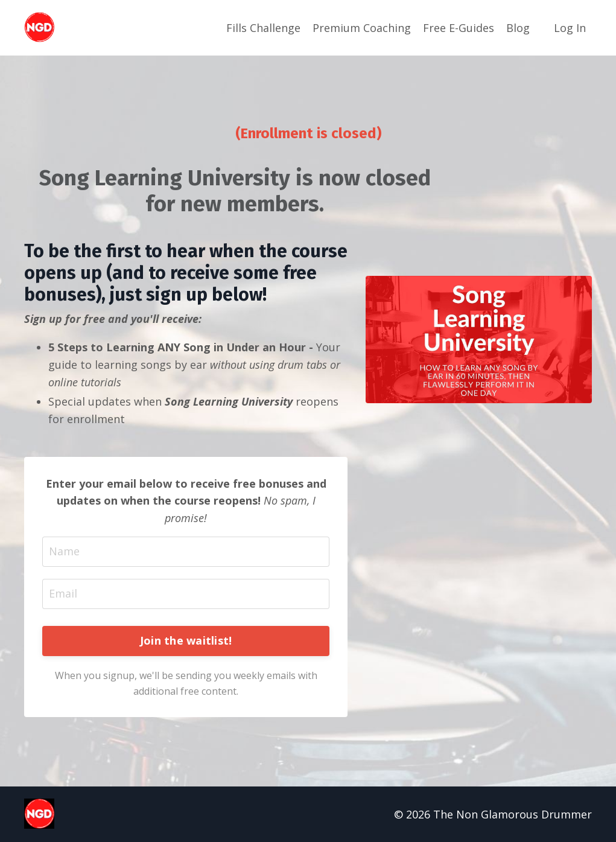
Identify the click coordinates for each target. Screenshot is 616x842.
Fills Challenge (263, 28)
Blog (518, 28)
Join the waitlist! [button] (186, 640)
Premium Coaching (362, 28)
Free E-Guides (459, 28)
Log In (570, 28)
